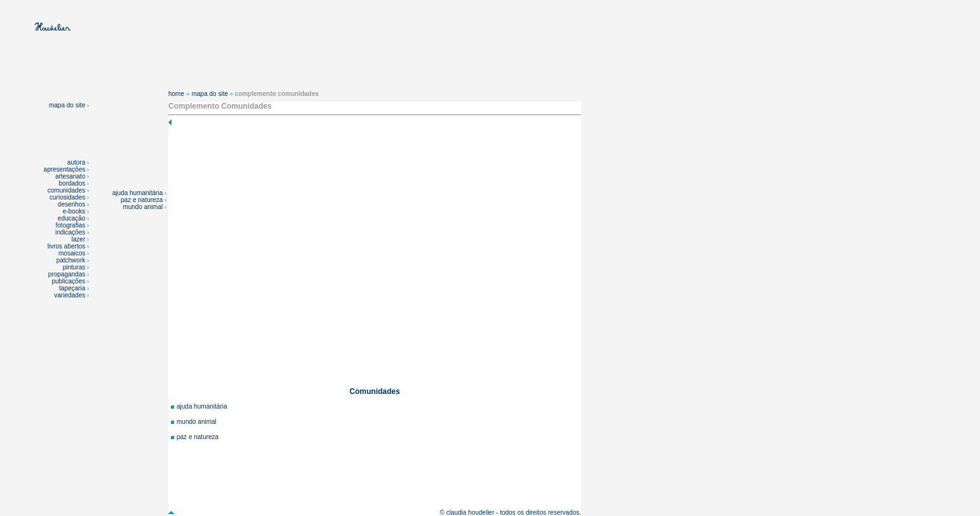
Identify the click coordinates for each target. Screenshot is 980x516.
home (176, 94)
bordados (72, 183)
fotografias (71, 225)
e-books (74, 211)
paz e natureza (143, 200)
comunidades (66, 190)
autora (76, 162)
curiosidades (67, 197)
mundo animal (144, 207)
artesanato (70, 176)
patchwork (72, 260)
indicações (70, 232)
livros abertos (66, 246)
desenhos (71, 204)
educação (71, 218)
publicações (69, 281)
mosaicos (73, 253)
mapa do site (69, 105)
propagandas (67, 274)
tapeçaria (72, 288)
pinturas (75, 267)
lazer (79, 239)
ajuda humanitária (138, 193)
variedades (70, 295)
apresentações (65, 169)
